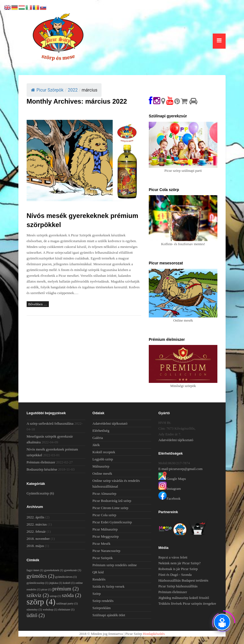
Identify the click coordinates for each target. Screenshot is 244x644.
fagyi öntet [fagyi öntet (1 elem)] (35, 570)
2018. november (38, 539)
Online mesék (102, 473)
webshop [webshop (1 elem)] (50, 610)
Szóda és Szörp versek (109, 586)
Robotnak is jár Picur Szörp (178, 569)
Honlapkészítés (154, 634)
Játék (96, 445)
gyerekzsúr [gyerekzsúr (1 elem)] (73, 570)
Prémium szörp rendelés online (115, 565)
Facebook (169, 498)
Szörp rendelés (103, 601)
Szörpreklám (102, 608)
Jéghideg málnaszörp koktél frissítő (184, 598)
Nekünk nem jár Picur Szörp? (180, 563)
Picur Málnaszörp (105, 529)
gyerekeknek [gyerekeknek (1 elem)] (54, 570)
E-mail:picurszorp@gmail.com (180, 469)
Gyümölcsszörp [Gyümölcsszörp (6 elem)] (40, 493)
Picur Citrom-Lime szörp (110, 508)
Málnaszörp (101, 466)
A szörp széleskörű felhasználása (50, 423)
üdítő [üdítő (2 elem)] (36, 615)
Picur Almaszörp (104, 494)
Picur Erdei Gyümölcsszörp (112, 522)
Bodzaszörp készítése (42, 469)
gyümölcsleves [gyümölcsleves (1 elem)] (66, 577)
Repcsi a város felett (173, 557)
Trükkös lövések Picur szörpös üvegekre (187, 603)
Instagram (170, 489)
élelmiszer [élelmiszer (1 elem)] (66, 610)
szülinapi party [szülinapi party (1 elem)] (67, 603)
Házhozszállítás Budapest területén (183, 580)
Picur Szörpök (47, 90)
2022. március (37, 524)
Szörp (97, 594)
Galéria (98, 438)
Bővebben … (38, 304)
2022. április (36, 517)
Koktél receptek (104, 452)
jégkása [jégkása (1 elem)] (56, 583)
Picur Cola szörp (104, 515)
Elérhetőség (101, 431)
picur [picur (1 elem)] (47, 589)
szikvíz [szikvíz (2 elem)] (38, 595)
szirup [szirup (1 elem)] (55, 596)
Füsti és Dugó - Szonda (175, 575)
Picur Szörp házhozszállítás (178, 586)
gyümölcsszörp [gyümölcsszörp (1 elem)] (38, 583)
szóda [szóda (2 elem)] (71, 595)
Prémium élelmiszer (41, 462)
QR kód (98, 572)
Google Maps (172, 479)
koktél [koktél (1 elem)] (69, 583)
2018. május (35, 546)
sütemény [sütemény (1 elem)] (34, 610)
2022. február (36, 531)
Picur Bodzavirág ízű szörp (112, 501)
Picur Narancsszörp (106, 551)
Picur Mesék (101, 544)
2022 (73, 90)
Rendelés (99, 579)
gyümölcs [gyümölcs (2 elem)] (40, 576)
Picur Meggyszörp (106, 536)
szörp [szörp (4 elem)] (41, 602)
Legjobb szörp (103, 459)
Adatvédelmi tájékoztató (110, 423)
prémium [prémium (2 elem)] (66, 589)
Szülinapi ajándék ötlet (109, 615)
